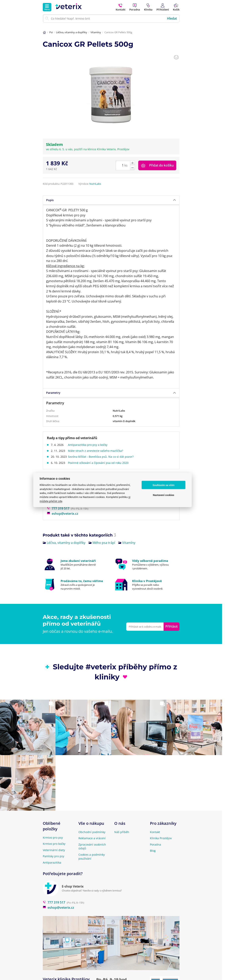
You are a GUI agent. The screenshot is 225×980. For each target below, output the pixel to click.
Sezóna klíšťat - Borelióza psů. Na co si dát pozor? (102, 457)
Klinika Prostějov (161, 838)
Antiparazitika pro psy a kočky (89, 445)
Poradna (155, 844)
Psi (51, 32)
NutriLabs (95, 184)
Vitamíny (96, 32)
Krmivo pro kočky (54, 844)
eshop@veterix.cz (63, 514)
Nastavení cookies (164, 495)
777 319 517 (58, 508)
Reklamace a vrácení (92, 838)
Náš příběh (122, 832)
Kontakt (155, 832)
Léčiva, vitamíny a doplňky (72, 32)
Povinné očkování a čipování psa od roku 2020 (99, 463)
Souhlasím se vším (164, 485)
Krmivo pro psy (53, 838)
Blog (153, 851)
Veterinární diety (54, 850)
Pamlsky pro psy (53, 856)
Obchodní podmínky (92, 832)
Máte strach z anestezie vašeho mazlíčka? (97, 451)
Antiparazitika (52, 862)
